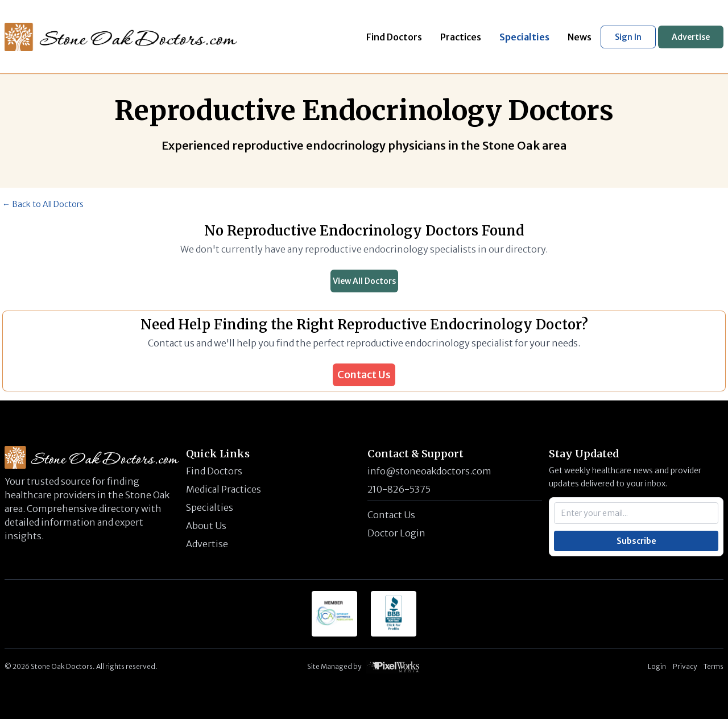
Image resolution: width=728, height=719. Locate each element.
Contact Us (364, 375)
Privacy (685, 666)
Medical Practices (224, 489)
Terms (713, 666)
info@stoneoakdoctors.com (429, 471)
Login (657, 666)
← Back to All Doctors (43, 204)
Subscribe (636, 541)
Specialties (210, 507)
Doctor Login (396, 533)
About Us (206, 526)
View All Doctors (364, 281)
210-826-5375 (399, 489)
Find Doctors (214, 471)
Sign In (628, 37)
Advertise (691, 37)
